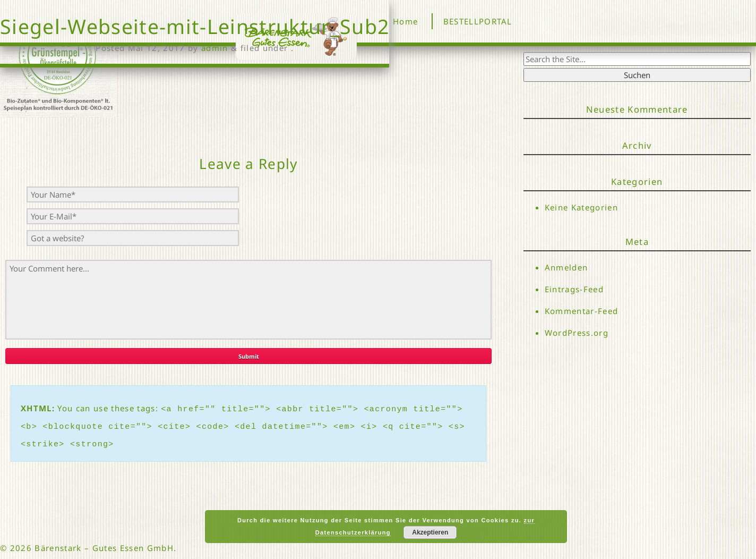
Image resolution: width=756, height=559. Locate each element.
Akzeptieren (430, 532)
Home (405, 21)
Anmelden (566, 267)
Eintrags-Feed (574, 289)
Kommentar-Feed (582, 311)
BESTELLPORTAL (478, 21)
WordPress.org (577, 333)
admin (215, 48)
